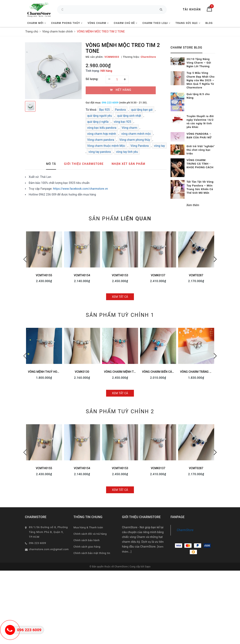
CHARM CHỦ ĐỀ (126, 23)
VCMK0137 (158, 275)
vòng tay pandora (100, 152)
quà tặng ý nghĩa (98, 122)
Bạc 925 (105, 110)
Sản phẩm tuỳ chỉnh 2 (120, 411)
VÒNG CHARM (98, 23)
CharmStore (185, 530)
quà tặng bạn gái (142, 110)
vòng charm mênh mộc (136, 134)
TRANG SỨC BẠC (188, 23)
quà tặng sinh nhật (129, 116)
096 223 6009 (110, 103)
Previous (25, 259)
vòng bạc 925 (123, 122)
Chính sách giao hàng (87, 547)
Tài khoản (192, 9)
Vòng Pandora (140, 146)
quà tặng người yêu (100, 116)
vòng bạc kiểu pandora (102, 128)
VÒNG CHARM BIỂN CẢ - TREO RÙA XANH (169, 372)
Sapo (148, 567)
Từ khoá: (92, 110)
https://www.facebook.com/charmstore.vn (80, 189)
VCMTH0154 (82, 275)
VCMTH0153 (120, 275)
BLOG (209, 23)
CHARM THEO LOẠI (157, 23)
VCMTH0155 (44, 275)
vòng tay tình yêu (127, 152)
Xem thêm (193, 205)
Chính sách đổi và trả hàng (90, 534)
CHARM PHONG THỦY (67, 23)
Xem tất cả (120, 297)
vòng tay (159, 146)
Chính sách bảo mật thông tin (92, 553)
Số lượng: (92, 79)
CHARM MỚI (37, 23)
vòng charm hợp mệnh (102, 134)
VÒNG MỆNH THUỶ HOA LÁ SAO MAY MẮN (56, 372)
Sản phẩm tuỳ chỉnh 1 (120, 315)
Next (215, 259)
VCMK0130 (82, 372)
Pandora (121, 110)
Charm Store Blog (186, 48)
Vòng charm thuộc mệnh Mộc (106, 146)
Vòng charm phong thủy (135, 140)
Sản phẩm (120, 219)
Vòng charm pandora (101, 140)
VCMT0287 (196, 275)
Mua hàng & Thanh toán (88, 527)
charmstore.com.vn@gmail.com (49, 549)
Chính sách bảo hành (86, 540)
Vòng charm (130, 128)
